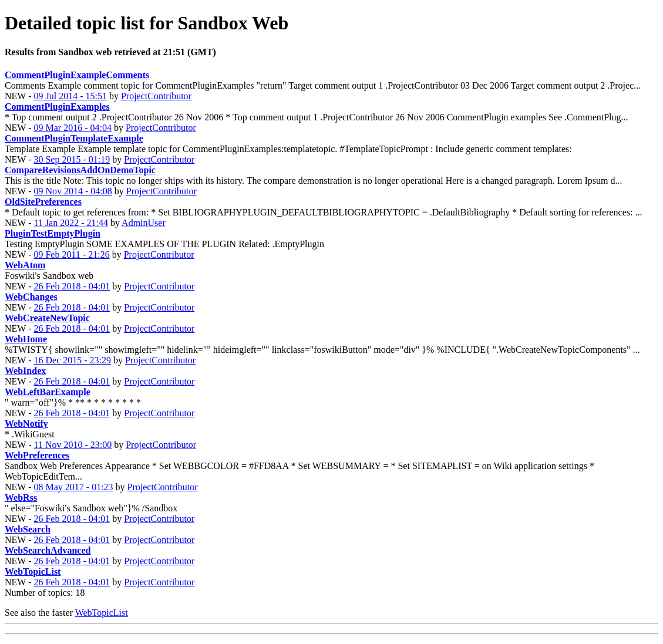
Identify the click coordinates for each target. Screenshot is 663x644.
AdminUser (144, 223)
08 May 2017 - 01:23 (73, 487)
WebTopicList (102, 613)
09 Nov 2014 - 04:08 (73, 191)
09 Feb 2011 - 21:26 (71, 254)
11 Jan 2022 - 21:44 (71, 223)
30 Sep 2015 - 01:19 (72, 159)
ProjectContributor (156, 96)
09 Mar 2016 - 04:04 (72, 128)
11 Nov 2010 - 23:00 (73, 445)
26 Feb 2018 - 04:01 (72, 286)
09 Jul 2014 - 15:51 (70, 96)
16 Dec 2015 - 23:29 (72, 360)
